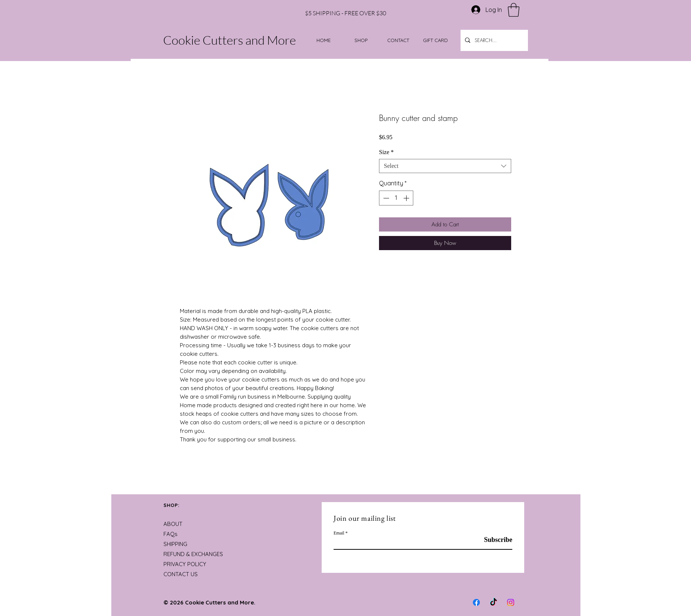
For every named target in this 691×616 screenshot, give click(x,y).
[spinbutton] (396, 198)
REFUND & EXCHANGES (193, 554)
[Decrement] (385, 198)
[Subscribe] (493, 540)
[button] (514, 10)
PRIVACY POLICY (185, 564)
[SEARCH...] (493, 40)
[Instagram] (511, 602)
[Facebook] (476, 602)
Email (339, 533)
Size (386, 152)
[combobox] (445, 166)
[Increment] (407, 198)
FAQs (171, 534)
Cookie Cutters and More (230, 40)
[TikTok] (493, 602)
